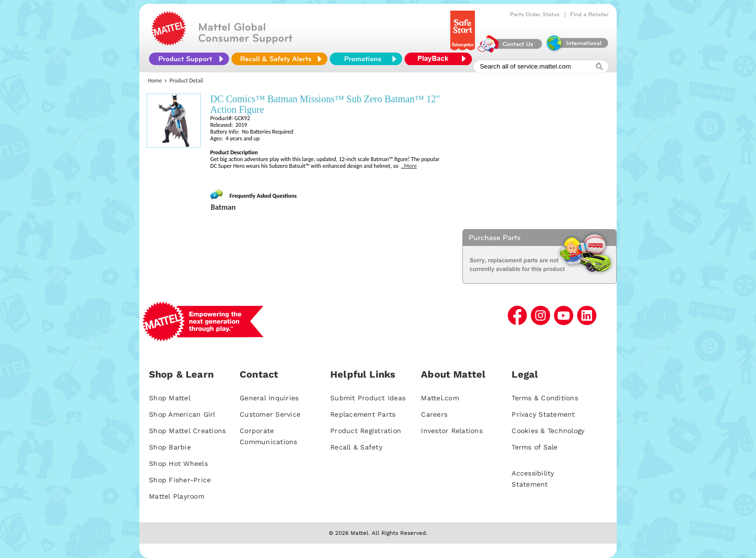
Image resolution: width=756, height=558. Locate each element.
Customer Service (270, 414)
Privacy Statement (543, 414)
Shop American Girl (182, 414)
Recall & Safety (356, 447)
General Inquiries (269, 398)
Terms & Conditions (545, 398)
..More (409, 166)
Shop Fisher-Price (180, 480)
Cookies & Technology (548, 431)
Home (155, 81)
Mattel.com (440, 398)
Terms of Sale (534, 447)
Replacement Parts (363, 414)
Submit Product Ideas (368, 398)
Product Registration (366, 431)
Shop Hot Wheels (178, 463)
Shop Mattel (170, 398)
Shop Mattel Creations (187, 431)
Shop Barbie (170, 447)
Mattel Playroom (177, 496)
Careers (434, 414)
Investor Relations (452, 431)
